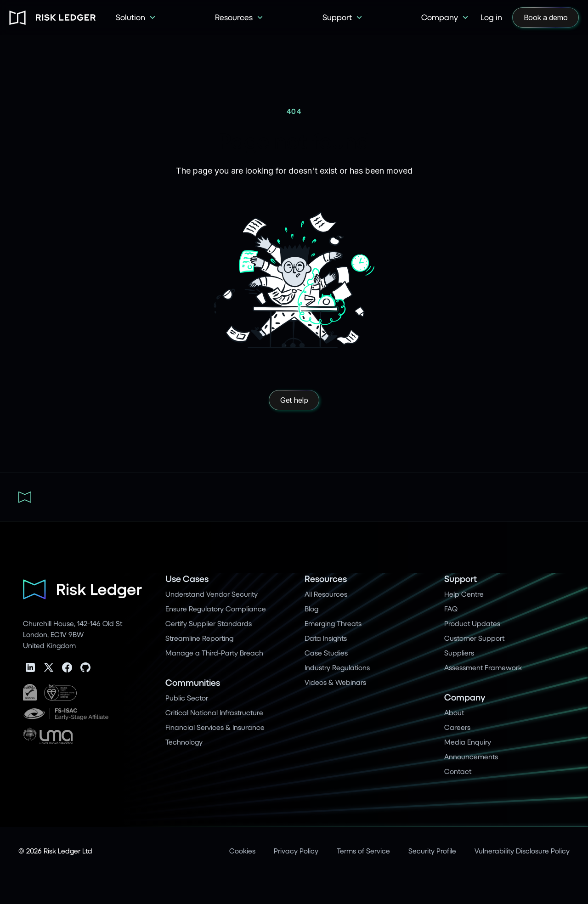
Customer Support (474, 638)
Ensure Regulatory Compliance (216, 608)
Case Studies (326, 653)
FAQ (451, 608)
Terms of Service (363, 850)
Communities (193, 682)
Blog (311, 608)
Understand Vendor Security (212, 594)
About (454, 712)
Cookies (242, 850)
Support (461, 579)
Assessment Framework (483, 667)
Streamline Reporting (199, 638)
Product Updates (472, 623)
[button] (136, 17)
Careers (457, 727)
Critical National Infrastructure (214, 712)
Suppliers (459, 653)
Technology (184, 742)
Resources (326, 579)
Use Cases (187, 579)
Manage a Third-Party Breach (214, 653)
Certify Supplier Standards (209, 623)
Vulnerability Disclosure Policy (522, 850)
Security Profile (432, 850)
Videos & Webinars (335, 682)
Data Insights (326, 638)
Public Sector (187, 698)
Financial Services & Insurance (215, 727)
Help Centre (464, 594)
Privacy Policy (296, 850)
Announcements (471, 756)
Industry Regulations (337, 667)
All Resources (326, 594)
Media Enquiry (468, 742)
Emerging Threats (333, 623)
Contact (458, 771)
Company (465, 697)
